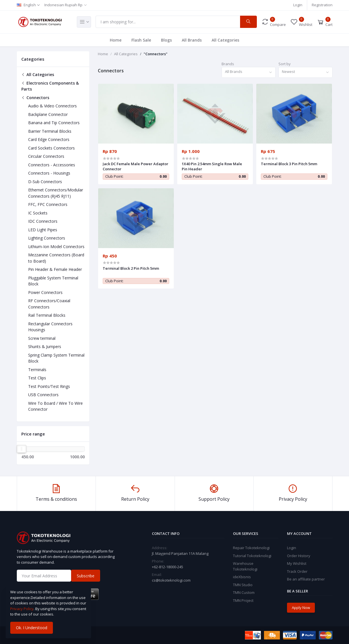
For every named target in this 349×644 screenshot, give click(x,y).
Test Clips (37, 378)
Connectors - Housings (49, 173)
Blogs (166, 40)
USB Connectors (43, 395)
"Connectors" (156, 54)
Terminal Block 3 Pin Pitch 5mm (289, 164)
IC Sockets (38, 213)
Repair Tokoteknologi (251, 548)
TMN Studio (243, 585)
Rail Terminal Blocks (47, 315)
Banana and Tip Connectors (54, 123)
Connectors (35, 98)
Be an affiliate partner (306, 579)
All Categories (225, 40)
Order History (299, 556)
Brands (228, 64)
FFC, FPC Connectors (48, 204)
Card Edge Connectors (49, 139)
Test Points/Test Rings (49, 386)
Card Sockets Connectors (51, 148)
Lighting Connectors (47, 238)
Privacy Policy (22, 609)
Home (116, 40)
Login (298, 5)
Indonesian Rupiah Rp (63, 5)
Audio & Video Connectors (52, 106)
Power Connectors (45, 292)
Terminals (37, 370)
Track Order (297, 571)
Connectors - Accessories (52, 165)
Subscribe (86, 576)
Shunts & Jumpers (45, 346)
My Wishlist (297, 563)
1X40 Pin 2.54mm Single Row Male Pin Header (212, 166)
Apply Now (301, 608)
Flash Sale (141, 40)
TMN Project (243, 600)
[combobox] (249, 72)
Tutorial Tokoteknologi (252, 556)
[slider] (22, 449)
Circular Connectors (46, 156)
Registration (322, 5)
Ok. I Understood (32, 628)
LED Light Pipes (43, 230)
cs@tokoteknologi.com (171, 580)
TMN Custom (244, 592)
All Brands (192, 40)
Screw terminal (42, 338)
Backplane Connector (48, 114)
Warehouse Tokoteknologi (245, 566)
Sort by (285, 64)
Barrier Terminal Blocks (50, 131)
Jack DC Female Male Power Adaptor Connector (136, 166)
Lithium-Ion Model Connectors (56, 247)
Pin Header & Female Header (55, 269)
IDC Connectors (43, 221)
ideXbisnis (242, 577)
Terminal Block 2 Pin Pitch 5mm (131, 268)
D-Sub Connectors (45, 182)
